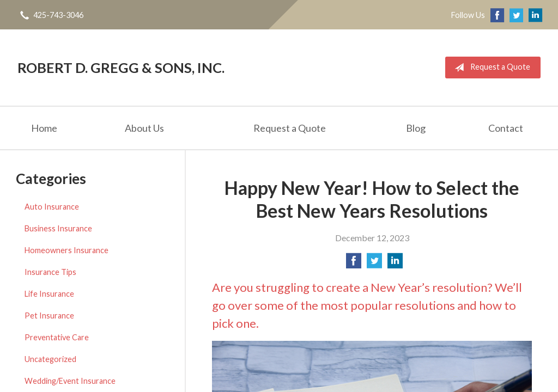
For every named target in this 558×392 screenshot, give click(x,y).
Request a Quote (490, 68)
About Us (144, 128)
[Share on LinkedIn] (395, 264)
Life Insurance (49, 294)
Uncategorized (50, 359)
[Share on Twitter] (374, 264)
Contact (506, 128)
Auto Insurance (52, 207)
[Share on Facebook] (354, 264)
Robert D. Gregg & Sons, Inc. (121, 68)
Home (44, 128)
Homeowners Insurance (66, 250)
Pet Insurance (49, 316)
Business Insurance (58, 228)
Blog (416, 128)
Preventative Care (57, 337)
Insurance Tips (50, 272)
